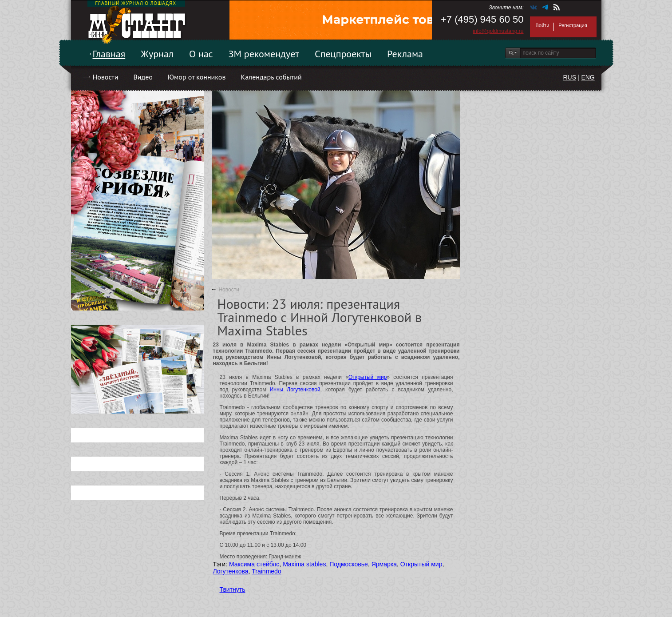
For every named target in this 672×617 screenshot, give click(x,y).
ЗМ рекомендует (264, 54)
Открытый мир (368, 377)
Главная (109, 54)
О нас (201, 54)
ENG (588, 77)
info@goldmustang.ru (498, 31)
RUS (569, 77)
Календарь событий (271, 77)
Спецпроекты (343, 54)
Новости (106, 77)
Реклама (405, 54)
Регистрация (573, 25)
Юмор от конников (197, 77)
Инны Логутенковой (295, 390)
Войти (543, 25)
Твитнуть (233, 589)
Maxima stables (304, 564)
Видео (143, 77)
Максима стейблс (254, 564)
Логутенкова (231, 571)
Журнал (157, 54)
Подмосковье (349, 564)
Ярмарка (384, 564)
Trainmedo (266, 571)
